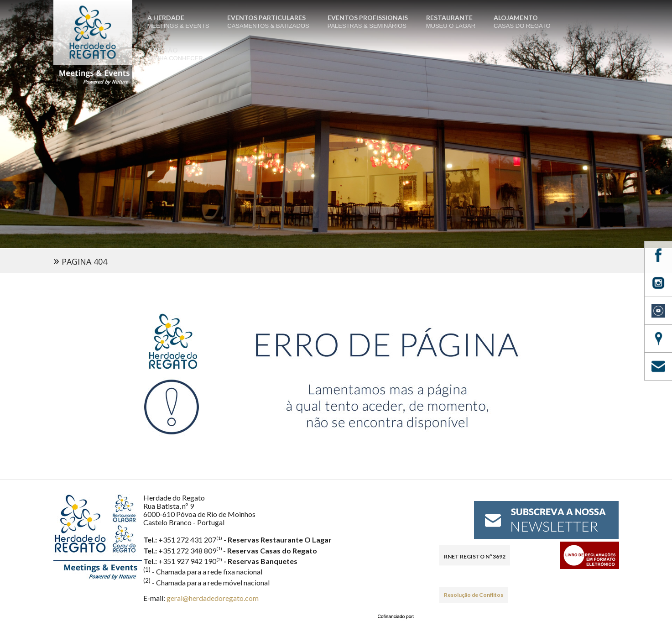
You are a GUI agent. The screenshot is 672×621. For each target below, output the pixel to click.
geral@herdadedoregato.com (213, 598)
